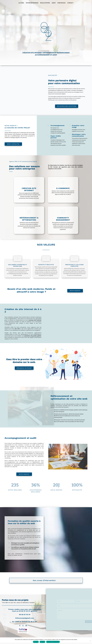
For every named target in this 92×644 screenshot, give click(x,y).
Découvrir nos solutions (67, 106)
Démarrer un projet (24, 368)
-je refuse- (42, 642)
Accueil (21, 3)
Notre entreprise (32, 3)
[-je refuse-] (90, 641)
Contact (70, 3)
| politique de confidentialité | (53, 642)
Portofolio (61, 3)
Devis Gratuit (75, 291)
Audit (54, 3)
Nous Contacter (13, 144)
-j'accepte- (36, 642)
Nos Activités (45, 3)
